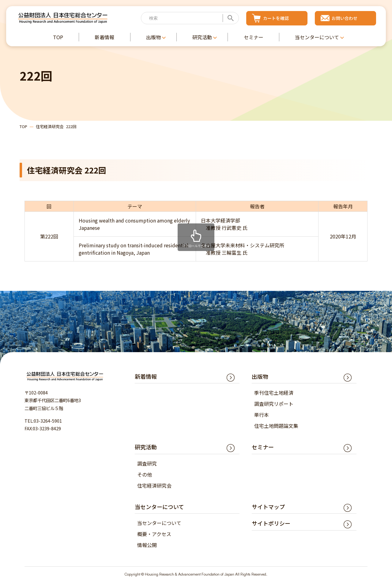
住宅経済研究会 (154, 485)
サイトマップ (268, 507)
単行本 (262, 415)
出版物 (260, 376)
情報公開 (147, 545)
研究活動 (146, 447)
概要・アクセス (154, 534)
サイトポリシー (271, 523)
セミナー (263, 447)
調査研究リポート (274, 404)
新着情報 (146, 376)
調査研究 (147, 463)
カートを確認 (276, 18)
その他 (145, 474)
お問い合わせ (345, 18)
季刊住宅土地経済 (274, 393)
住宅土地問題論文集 (276, 426)
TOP (23, 126)
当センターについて (159, 523)
